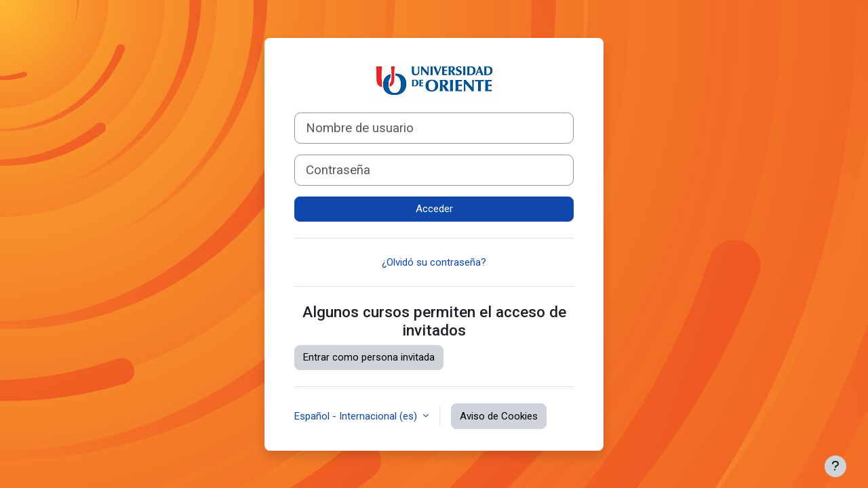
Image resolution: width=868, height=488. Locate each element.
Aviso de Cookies (499, 416)
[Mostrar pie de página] (835, 466)
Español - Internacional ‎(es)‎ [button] (357, 416)
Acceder (434, 209)
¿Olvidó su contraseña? (434, 262)
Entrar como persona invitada (369, 357)
